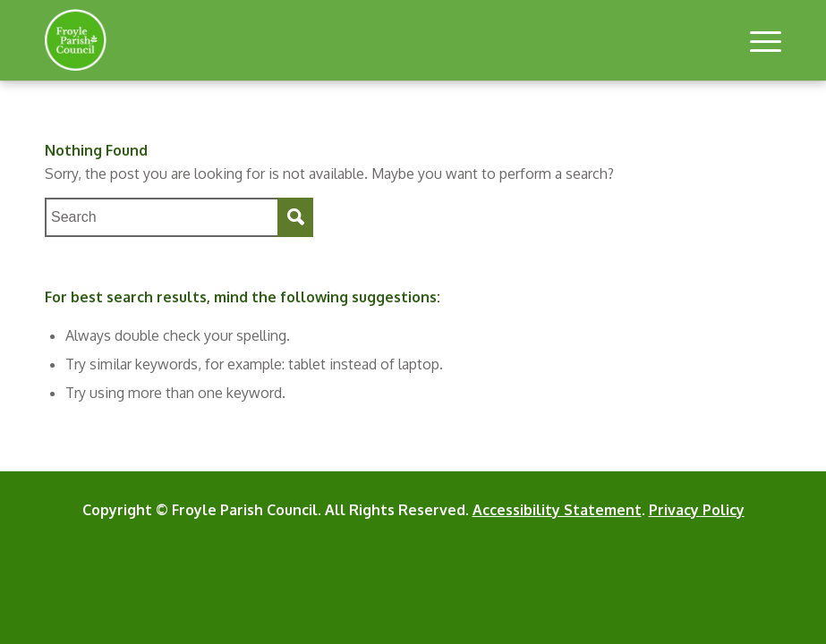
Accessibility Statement (557, 510)
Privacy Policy (697, 510)
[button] (757, 40)
